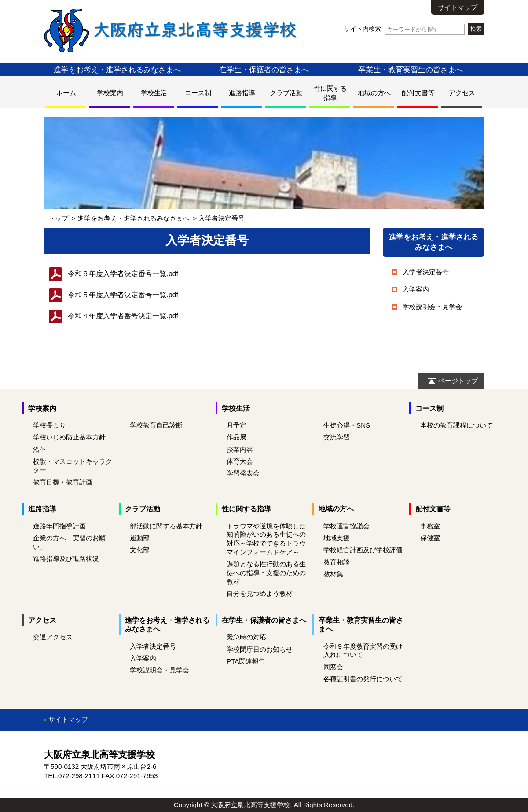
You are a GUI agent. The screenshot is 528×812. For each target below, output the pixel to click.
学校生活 (154, 93)
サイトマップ (458, 7)
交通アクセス (53, 637)
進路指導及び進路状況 (66, 559)
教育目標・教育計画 (63, 482)
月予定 (236, 425)
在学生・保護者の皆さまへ (264, 70)
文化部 (140, 550)
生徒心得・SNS (347, 425)
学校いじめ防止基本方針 (69, 437)
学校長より (49, 425)
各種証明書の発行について (363, 679)
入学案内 (416, 289)
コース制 (198, 93)
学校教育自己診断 (156, 425)
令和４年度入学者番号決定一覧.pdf (123, 316)
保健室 (430, 538)
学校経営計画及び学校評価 (363, 550)
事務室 (430, 526)
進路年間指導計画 (59, 526)
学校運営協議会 (346, 526)
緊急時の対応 (246, 637)
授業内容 (240, 449)
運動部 (140, 538)
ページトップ (458, 381)
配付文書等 (418, 93)
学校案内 (110, 93)
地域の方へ (374, 93)
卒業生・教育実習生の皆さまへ (411, 70)
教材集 (333, 574)
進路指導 (242, 93)
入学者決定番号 (426, 272)
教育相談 (337, 562)
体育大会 (240, 461)
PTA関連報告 (246, 661)
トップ (58, 218)
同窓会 (333, 667)
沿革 (40, 449)
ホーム (66, 93)
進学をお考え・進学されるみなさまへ (117, 70)
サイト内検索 (404, 29)
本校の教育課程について (456, 425)
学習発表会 (243, 473)
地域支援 (337, 538)
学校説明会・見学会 (432, 307)
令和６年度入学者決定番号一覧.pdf (123, 274)
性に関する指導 (246, 509)
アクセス (462, 93)
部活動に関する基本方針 (166, 526)
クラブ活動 (286, 93)
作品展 (236, 437)
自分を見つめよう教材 (260, 593)
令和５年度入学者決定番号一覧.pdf (123, 295)
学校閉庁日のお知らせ (260, 649)
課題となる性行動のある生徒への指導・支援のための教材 (266, 573)
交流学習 (337, 437)
